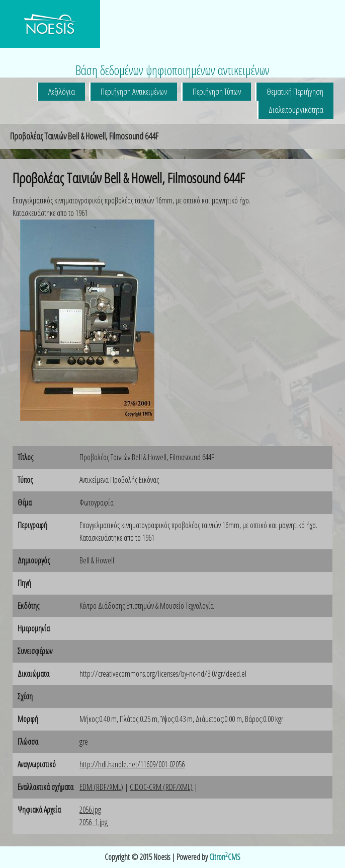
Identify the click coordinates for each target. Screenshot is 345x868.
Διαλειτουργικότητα (296, 110)
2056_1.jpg (94, 822)
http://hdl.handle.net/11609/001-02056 (132, 764)
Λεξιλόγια (62, 91)
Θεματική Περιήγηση (295, 91)
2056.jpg (90, 810)
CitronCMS (225, 857)
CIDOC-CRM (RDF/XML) (161, 787)
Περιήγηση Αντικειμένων (134, 91)
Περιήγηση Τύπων (217, 91)
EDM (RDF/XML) (101, 787)
